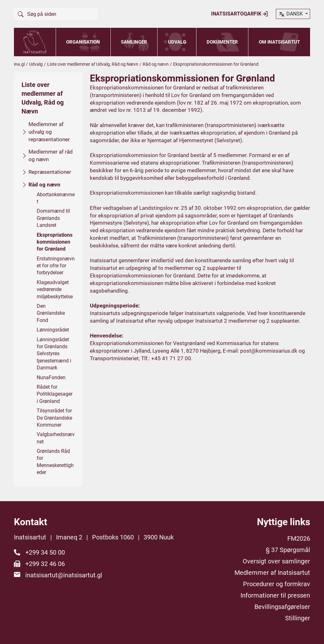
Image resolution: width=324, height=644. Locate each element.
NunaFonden (51, 377)
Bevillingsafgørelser (282, 607)
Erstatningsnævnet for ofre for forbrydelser (56, 265)
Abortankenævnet (56, 198)
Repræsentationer (50, 172)
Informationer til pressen (275, 595)
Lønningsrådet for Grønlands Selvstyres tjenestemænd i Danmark (54, 353)
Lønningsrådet (53, 330)
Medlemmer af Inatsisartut (272, 573)
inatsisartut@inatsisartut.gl (64, 575)
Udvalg (177, 42)
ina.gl (19, 64)
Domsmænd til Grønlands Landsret (53, 218)
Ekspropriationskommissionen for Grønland (55, 242)
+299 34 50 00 (45, 552)
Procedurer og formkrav (277, 584)
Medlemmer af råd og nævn (51, 155)
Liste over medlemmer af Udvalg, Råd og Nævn (93, 64)
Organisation (83, 42)
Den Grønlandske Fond (51, 313)
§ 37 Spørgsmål (288, 550)
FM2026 (299, 538)
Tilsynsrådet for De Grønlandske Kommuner (54, 418)
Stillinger (298, 618)
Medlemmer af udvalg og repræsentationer (49, 132)
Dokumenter (222, 42)
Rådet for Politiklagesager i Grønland (55, 394)
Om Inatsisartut (279, 42)
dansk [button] (291, 14)
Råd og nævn (156, 64)
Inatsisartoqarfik (240, 14)
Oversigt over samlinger (276, 561)
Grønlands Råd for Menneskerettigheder (55, 462)
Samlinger (134, 42)
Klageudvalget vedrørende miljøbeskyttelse (55, 289)
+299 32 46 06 (45, 564)
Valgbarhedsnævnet (56, 438)
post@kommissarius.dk (269, 350)
